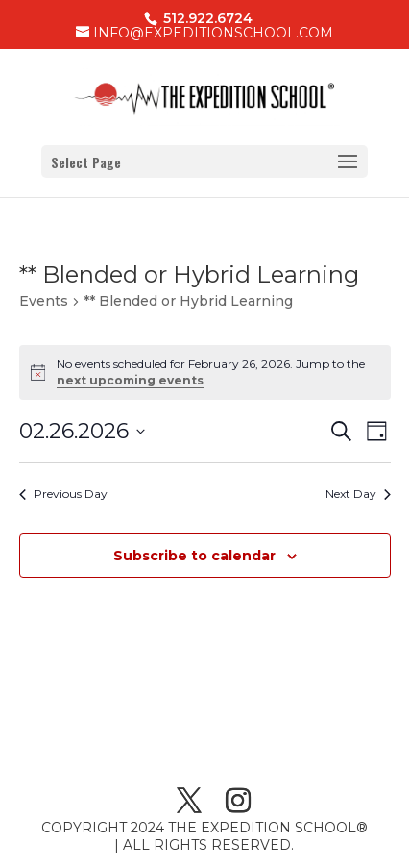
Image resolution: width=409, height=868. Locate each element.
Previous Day (63, 494)
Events (44, 301)
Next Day (358, 494)
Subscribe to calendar (194, 556)
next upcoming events (130, 380)
